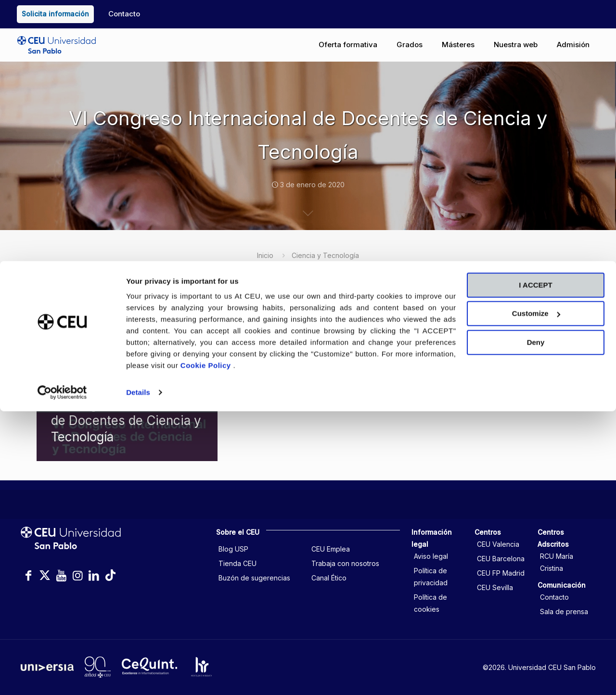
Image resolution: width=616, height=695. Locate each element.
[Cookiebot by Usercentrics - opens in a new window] (62, 676)
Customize (536, 597)
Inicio (265, 255)
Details (138, 676)
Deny (536, 626)
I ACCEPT (535, 569)
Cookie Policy (207, 649)
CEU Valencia (498, 544)
